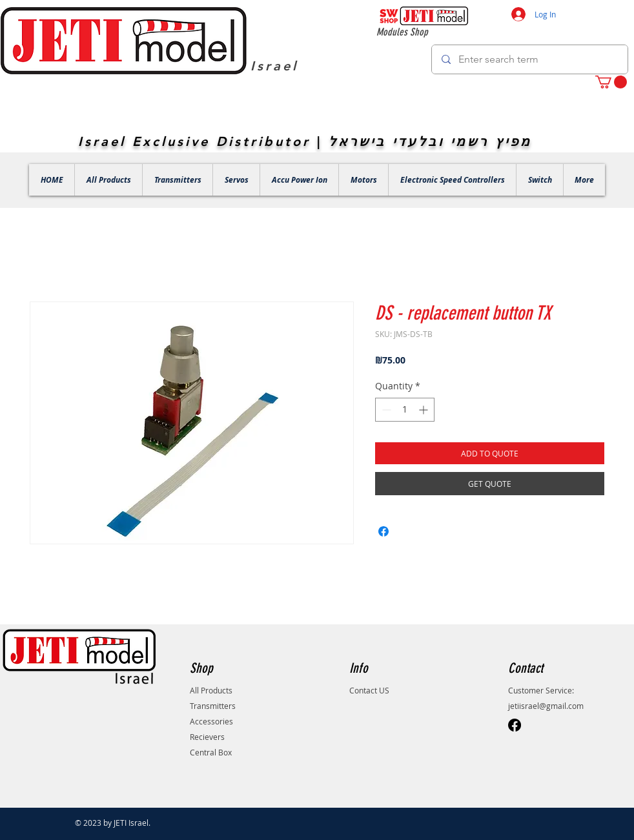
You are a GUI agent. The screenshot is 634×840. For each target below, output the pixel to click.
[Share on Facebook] (383, 531)
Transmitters (213, 706)
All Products (211, 690)
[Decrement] (385, 410)
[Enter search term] (529, 59)
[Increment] (424, 410)
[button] (611, 82)
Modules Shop (402, 32)
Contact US (369, 690)
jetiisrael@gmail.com (546, 706)
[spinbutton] (405, 410)
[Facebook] (515, 725)
